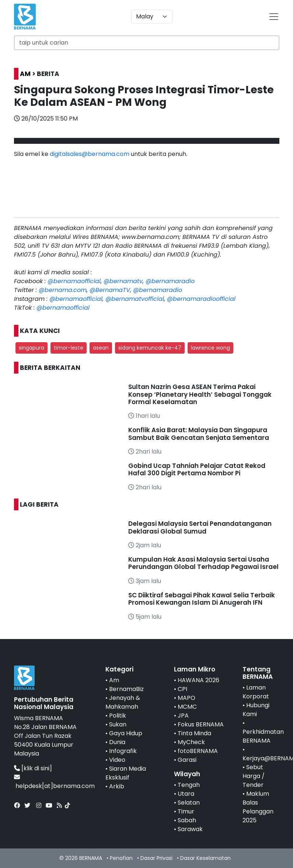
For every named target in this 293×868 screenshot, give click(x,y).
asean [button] (101, 348)
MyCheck (191, 742)
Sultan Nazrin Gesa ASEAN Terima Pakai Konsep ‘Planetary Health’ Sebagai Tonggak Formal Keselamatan (200, 394)
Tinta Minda (194, 733)
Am (114, 680)
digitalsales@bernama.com (90, 154)
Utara (186, 794)
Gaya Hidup (126, 733)
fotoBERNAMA (198, 751)
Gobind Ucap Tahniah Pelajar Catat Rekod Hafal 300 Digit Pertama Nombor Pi (197, 469)
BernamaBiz (126, 689)
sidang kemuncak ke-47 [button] (150, 348)
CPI (182, 689)
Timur (186, 811)
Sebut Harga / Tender (254, 776)
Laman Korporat (256, 692)
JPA (183, 716)
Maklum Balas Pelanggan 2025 (258, 807)
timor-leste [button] (69, 348)
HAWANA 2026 (198, 680)
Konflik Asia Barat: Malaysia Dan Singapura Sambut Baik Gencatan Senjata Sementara (199, 434)
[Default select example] (152, 17)
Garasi (187, 760)
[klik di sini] (37, 768)
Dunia (117, 742)
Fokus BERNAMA (201, 724)
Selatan (189, 803)
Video (117, 760)
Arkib (117, 786)
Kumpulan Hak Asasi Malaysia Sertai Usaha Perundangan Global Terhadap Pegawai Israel (203, 563)
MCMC (187, 707)
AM (25, 74)
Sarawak (190, 829)
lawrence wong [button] (210, 348)
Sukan (118, 724)
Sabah (187, 820)
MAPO (186, 698)
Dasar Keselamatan (205, 858)
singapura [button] (32, 348)
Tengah (189, 785)
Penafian (121, 858)
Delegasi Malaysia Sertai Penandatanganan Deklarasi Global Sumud (200, 527)
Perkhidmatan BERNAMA (263, 736)
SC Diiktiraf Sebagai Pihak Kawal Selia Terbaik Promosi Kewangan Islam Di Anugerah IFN (202, 599)
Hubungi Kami (256, 710)
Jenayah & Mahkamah (123, 702)
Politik (118, 716)
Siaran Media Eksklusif (126, 773)
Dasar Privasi (156, 858)
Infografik (123, 751)
